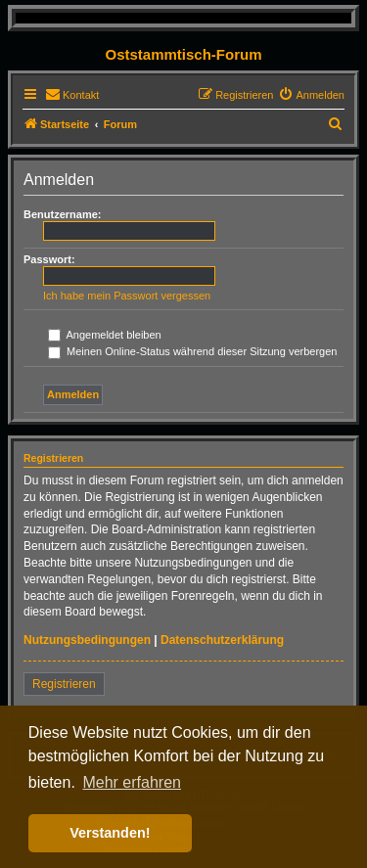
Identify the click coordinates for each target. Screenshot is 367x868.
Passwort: (49, 259)
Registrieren (64, 684)
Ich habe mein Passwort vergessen (127, 296)
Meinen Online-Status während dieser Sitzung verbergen (192, 351)
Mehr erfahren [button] (132, 782)
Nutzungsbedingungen (87, 640)
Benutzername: (62, 214)
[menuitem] (72, 95)
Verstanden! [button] (110, 833)
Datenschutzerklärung (222, 640)
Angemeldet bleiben (105, 335)
